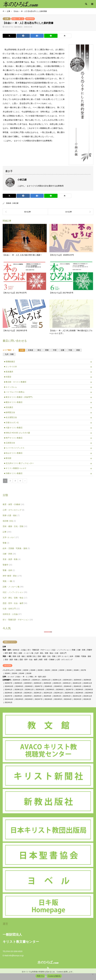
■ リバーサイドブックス (14, 448)
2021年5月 (58, 699)
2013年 (29, 673)
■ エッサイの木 (10, 367)
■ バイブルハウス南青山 (14, 392)
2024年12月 (77, 683)
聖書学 (7, 565)
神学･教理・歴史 (12, 576)
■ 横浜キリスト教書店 (13, 402)
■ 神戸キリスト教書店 (13, 438)
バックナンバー (8, 670)
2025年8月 (87, 680)
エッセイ (11, 677)
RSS (48, 968)
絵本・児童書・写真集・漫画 (16, 548)
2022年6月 (18, 696)
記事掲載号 (7, 680)
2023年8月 (60, 690)
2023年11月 (29, 690)
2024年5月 (58, 686)
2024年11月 (88, 683)
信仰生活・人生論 (12, 614)
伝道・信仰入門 (11, 609)
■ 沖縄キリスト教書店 (13, 473)
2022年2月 (57, 696)
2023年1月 (38, 693)
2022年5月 (28, 696)
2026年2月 (26, 680)
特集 (31, 677)
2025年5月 (28, 683)
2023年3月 (18, 693)
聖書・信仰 (9, 570)
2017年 (84, 670)
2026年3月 (17, 680)
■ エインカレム (10, 387)
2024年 (33, 670)
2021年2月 (87, 699)
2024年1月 (9, 690)
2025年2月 (57, 683)
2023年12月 (19, 690)
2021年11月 (88, 696)
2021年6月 (48, 699)
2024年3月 (77, 686)
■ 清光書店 (9, 407)
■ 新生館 (8, 458)
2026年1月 (36, 680)
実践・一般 (9, 581)
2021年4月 (68, 699)
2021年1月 (9, 702)
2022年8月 (89, 693)
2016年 (7, 673)
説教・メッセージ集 (13, 587)
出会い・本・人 (18, 19)
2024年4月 (68, 686)
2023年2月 (28, 693)
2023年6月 (30, 19)
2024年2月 (87, 686)
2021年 (55, 670)
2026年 (19, 670)
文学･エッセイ (11, 537)
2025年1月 (67, 683)
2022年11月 (58, 693)
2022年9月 (79, 693)
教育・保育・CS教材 (13, 504)
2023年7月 (70, 690)
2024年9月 (19, 686)
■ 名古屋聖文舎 (10, 417)
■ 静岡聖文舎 (10, 412)
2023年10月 (40, 690)
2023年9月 (50, 690)
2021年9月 (19, 699)
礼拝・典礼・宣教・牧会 (15, 598)
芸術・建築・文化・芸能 (15, 526)
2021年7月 (39, 699)
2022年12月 (48, 693)
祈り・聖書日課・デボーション (18, 620)
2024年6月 (48, 686)
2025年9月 (78, 680)
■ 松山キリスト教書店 (13, 453)
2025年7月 (9, 683)
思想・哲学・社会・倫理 (15, 603)
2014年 (22, 673)
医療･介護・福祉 (11, 515)
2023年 (40, 670)
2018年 (76, 670)
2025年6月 (18, 683)
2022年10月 (69, 693)
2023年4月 (9, 693)
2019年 (69, 670)
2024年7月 (39, 686)
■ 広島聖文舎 (10, 443)
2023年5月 (89, 690)
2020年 (62, 670)
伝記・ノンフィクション (15, 592)
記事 (7, 19)
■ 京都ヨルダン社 (11, 422)
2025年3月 (47, 683)
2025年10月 (67, 680)
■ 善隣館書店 (10, 362)
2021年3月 (77, 699)
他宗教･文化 (9, 521)
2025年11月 (57, 680)
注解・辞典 (9, 554)
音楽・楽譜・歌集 (12, 559)
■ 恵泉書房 (9, 372)
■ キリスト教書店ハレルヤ (15, 468)
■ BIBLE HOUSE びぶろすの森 (17, 433)
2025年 (26, 670)
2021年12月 (77, 696)
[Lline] (51, 36)
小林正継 (15, 203)
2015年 (15, 673)
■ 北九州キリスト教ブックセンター (19, 463)
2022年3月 (47, 696)
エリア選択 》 (10, 350)
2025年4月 (38, 683)
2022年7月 (9, 696)
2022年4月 (38, 696)
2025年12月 (46, 680)
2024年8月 (29, 686)
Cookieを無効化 (54, 976)
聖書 (6, 543)
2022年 (47, 670)
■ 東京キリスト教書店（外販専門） (19, 397)
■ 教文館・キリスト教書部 (15, 382)
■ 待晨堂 (8, 377)
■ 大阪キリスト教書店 (13, 428)
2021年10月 (9, 699)
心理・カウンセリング (13, 510)
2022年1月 (67, 696)
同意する (40, 976)
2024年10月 (9, 686)
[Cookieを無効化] (93, 974)
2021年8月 (29, 699)
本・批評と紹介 (41, 677)
